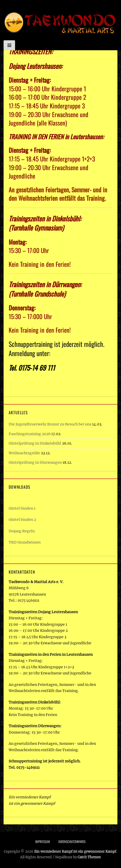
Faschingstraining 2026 (30, 434)
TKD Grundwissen (25, 542)
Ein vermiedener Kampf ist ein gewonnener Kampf (75, 852)
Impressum (43, 841)
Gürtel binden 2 (22, 520)
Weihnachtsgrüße (24, 453)
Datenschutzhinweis (72, 841)
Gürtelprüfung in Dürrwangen (35, 462)
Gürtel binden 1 (22, 508)
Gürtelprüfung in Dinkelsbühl (35, 443)
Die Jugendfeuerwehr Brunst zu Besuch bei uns (50, 424)
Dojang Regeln (22, 531)
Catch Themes (89, 857)
